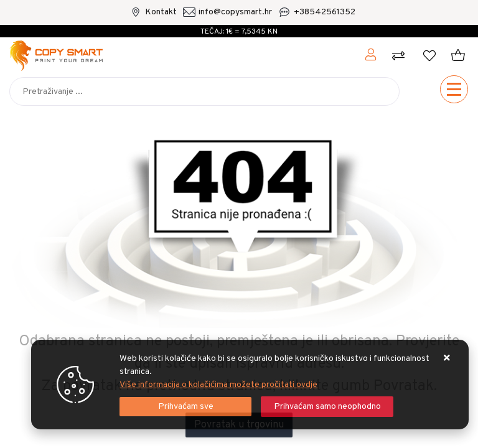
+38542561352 (325, 12)
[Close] (185, 407)
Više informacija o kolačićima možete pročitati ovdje (218, 385)
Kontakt (161, 12)
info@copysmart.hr (235, 12)
